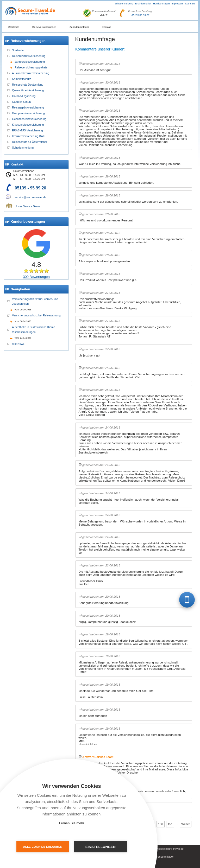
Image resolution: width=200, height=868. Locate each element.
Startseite (190, 4)
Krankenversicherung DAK (28, 136)
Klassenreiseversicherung (28, 125)
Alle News (18, 344)
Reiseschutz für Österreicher (30, 142)
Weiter (186, 824)
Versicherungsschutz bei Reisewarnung (36, 315)
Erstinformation (143, 4)
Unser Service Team (27, 206)
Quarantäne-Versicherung (28, 90)
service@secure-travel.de (31, 197)
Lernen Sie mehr (72, 823)
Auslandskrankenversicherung (31, 73)
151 (170, 824)
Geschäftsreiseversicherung (29, 119)
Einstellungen (100, 847)
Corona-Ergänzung (24, 96)
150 (161, 824)
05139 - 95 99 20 (31, 188)
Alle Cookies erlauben (43, 847)
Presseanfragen (165, 857)
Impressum (178, 4)
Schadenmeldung (124, 4)
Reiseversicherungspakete (31, 67)
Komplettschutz (21, 79)
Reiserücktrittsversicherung (29, 56)
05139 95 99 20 (140, 15)
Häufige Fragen (161, 4)
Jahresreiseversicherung (30, 62)
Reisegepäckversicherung (28, 107)
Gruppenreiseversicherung (28, 113)
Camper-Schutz (22, 102)
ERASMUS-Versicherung (27, 130)
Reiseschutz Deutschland (28, 85)
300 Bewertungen (36, 277)
